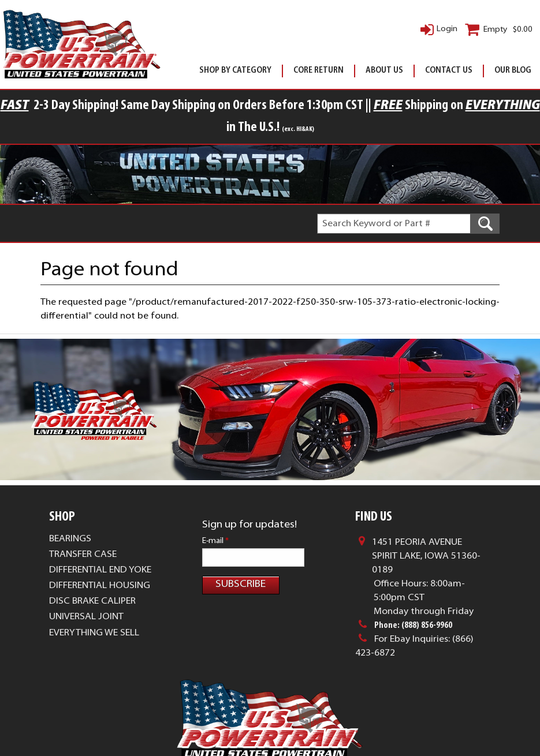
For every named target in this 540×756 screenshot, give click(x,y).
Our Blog (513, 71)
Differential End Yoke (100, 595)
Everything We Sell (94, 658)
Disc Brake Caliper (92, 626)
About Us (384, 71)
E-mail (215, 566)
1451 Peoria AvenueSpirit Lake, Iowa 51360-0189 (426, 581)
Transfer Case (83, 579)
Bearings (70, 564)
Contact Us (449, 71)
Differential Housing (100, 611)
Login (447, 29)
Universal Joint (86, 642)
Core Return (319, 71)
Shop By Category (235, 71)
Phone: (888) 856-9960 (413, 650)
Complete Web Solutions (307, 727)
